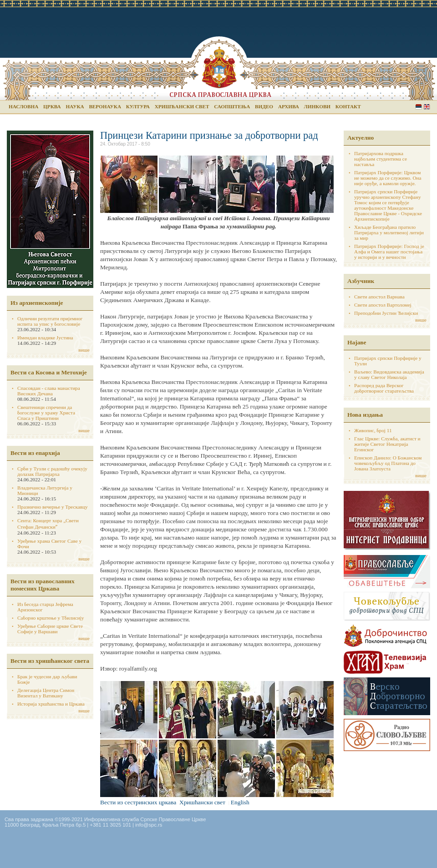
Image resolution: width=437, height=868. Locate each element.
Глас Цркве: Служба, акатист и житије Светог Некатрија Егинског (387, 444)
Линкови (317, 106)
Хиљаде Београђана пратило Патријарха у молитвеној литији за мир (389, 232)
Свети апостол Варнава (379, 297)
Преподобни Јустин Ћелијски (386, 313)
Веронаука (105, 106)
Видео (264, 106)
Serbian (419, 107)
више (84, 350)
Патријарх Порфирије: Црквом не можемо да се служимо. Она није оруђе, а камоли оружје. (388, 178)
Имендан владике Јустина (45, 338)
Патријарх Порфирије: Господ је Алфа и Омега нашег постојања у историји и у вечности (389, 252)
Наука (75, 106)
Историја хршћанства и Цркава (51, 704)
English (427, 107)
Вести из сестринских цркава (138, 802)
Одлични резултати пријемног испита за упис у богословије (50, 321)
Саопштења (232, 106)
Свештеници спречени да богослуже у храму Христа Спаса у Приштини (46, 413)
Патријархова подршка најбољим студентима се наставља (381, 159)
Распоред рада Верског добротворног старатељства (384, 388)
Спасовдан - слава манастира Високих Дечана (49, 391)
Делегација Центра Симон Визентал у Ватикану (46, 693)
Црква (52, 106)
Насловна (23, 106)
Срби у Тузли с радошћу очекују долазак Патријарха (52, 471)
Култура (138, 106)
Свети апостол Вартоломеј (383, 305)
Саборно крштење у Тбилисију (51, 618)
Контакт (348, 106)
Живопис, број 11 (373, 430)
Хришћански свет (182, 106)
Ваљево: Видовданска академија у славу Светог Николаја (389, 374)
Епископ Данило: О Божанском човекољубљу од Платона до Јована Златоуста (388, 463)
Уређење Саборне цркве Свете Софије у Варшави (50, 629)
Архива (289, 106)
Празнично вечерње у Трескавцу (53, 507)
